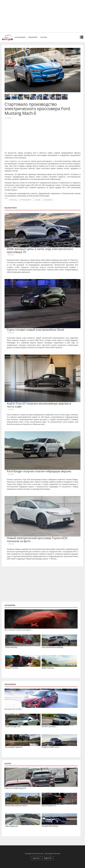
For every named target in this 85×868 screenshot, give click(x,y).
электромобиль (48, 200)
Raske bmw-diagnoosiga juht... (16, 788)
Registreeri (48, 858)
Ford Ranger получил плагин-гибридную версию (39, 471)
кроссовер (37, 200)
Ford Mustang (13, 200)
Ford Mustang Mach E (26, 200)
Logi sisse (36, 858)
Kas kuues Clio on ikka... (13, 709)
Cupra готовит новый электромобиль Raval (35, 330)
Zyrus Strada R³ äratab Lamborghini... (18, 630)
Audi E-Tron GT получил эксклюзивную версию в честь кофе (39, 405)
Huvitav (44, 37)
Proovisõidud (10, 684)
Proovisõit (33, 37)
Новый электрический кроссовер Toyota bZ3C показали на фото (37, 539)
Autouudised (20, 37)
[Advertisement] (42, 16)
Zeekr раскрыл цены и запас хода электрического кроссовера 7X (40, 250)
